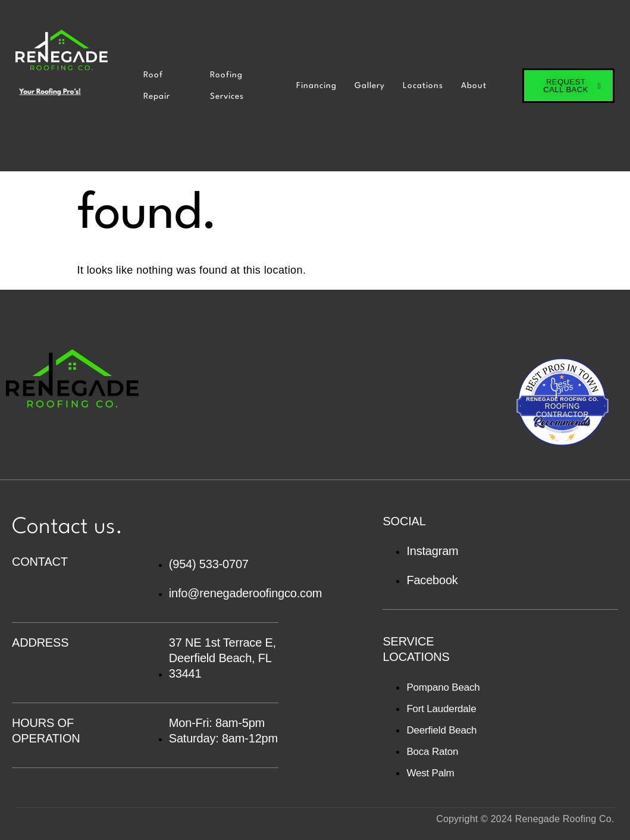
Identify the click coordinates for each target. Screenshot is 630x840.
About (474, 86)
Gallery (370, 86)
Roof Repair (157, 86)
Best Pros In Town (562, 367)
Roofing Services (227, 86)
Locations (423, 86)
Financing (316, 86)
